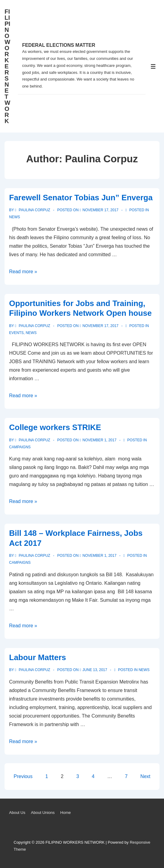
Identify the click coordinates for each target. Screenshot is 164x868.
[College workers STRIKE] (99, 440)
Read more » (23, 272)
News (15, 217)
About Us (17, 813)
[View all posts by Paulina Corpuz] (33, 210)
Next (145, 776)
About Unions (43, 813)
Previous (23, 776)
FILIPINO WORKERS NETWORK (7, 66)
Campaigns (20, 447)
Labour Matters (38, 657)
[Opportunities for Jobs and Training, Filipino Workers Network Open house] (100, 326)
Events (16, 333)
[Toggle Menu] (153, 66)
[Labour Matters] (95, 670)
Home (66, 813)
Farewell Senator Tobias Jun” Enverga (81, 198)
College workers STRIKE (55, 427)
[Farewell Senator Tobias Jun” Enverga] (100, 210)
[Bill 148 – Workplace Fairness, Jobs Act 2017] (99, 556)
